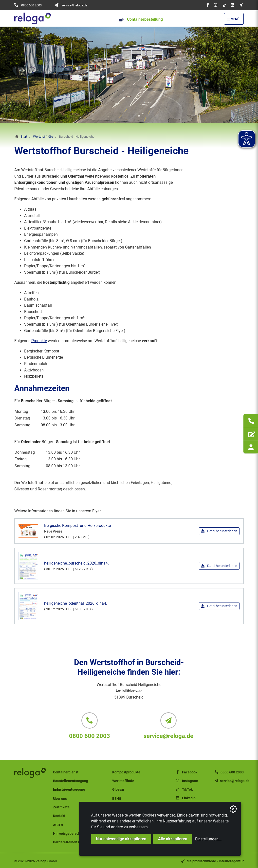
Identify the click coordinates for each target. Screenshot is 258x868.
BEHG (117, 799)
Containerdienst (66, 772)
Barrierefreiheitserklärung (74, 842)
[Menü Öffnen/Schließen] (234, 19)
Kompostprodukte (126, 772)
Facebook (186, 772)
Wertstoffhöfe (43, 137)
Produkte (39, 341)
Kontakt (59, 816)
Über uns (60, 799)
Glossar (118, 790)
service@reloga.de (74, 5)
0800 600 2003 (31, 5)
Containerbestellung (141, 19)
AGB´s (58, 825)
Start (24, 137)
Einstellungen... (208, 839)
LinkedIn (185, 798)
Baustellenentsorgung (71, 781)
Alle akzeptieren (173, 839)
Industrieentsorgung (69, 790)
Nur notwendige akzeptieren (121, 839)
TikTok (184, 790)
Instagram (187, 781)
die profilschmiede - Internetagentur (215, 861)
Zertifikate (61, 807)
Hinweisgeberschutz (69, 834)
